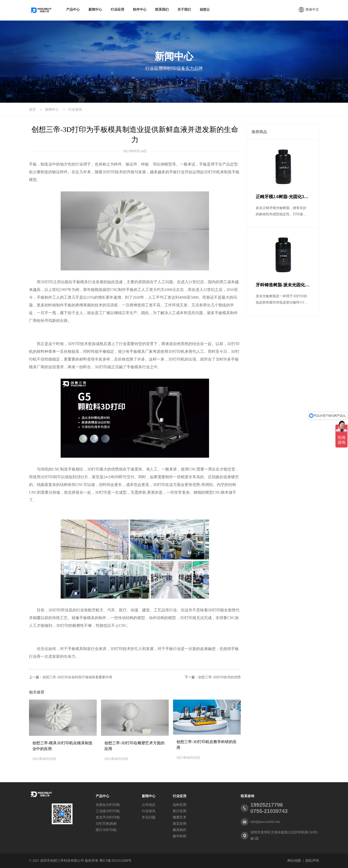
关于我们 (184, 10)
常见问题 (149, 817)
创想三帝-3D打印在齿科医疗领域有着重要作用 (77, 677)
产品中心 (73, 10)
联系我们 (162, 10)
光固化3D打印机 (108, 805)
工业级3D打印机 (108, 811)
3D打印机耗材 (106, 824)
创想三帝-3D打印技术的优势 (219, 677)
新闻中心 (95, 10)
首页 (32, 110)
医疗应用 (180, 811)
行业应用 (117, 10)
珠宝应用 (180, 824)
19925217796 (267, 805)
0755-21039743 (269, 811)
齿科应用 (180, 805)
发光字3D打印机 (108, 817)
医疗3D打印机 (106, 830)
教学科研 (180, 836)
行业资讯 (75, 110)
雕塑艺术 (180, 817)
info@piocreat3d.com (265, 822)
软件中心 (140, 10)
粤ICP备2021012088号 (116, 861)
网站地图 (294, 861)
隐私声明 (312, 861)
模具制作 (180, 830)
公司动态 (149, 805)
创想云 (205, 10)
